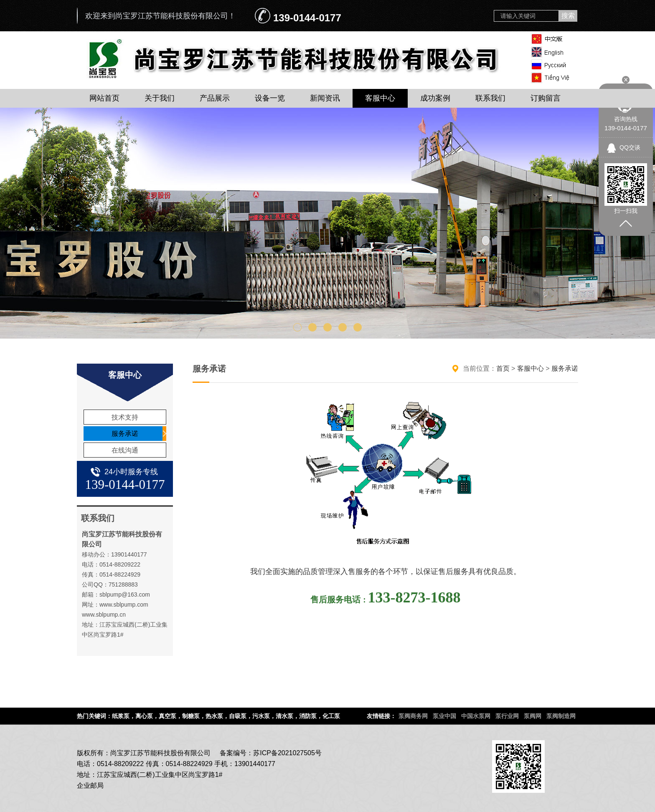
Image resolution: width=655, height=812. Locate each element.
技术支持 (125, 417)
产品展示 (215, 98)
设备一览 (270, 98)
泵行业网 (507, 716)
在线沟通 (125, 450)
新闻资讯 (325, 98)
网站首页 (104, 98)
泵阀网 (533, 716)
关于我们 (160, 98)
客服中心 (380, 98)
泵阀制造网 (561, 716)
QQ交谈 (630, 147)
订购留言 (546, 98)
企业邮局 (90, 785)
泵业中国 (444, 716)
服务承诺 (125, 434)
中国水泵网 (476, 716)
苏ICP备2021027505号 (287, 753)
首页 (503, 368)
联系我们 (490, 98)
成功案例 (435, 98)
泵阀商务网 (413, 716)
